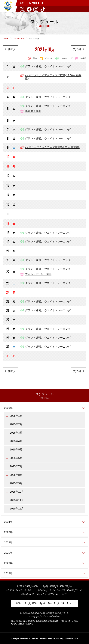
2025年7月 (16, 466)
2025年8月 (16, 475)
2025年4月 (16, 441)
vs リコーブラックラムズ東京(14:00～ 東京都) (52, 147)
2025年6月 (16, 458)
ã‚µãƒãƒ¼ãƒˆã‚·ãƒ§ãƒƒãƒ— (57, 586)
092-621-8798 (25, 621)
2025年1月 (16, 416)
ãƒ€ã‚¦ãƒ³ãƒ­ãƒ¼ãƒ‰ (28, 586)
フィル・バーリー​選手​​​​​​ (38, 274)
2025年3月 (16, 433)
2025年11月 (17, 500)
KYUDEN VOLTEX (8, 6)
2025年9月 (16, 483)
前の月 (12, 49)
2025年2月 (16, 424)
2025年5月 (16, 450)
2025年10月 (17, 492)
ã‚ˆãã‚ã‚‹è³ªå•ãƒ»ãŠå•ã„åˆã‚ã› (44, 603)
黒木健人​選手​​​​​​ (33, 111)
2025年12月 (17, 509)
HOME (6, 39)
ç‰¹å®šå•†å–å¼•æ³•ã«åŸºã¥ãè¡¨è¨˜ (44, 594)
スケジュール (19, 39)
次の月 (77, 49)
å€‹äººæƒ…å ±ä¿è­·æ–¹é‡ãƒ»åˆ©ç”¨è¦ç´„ (61, 590)
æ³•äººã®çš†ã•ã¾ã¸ (20, 590)
